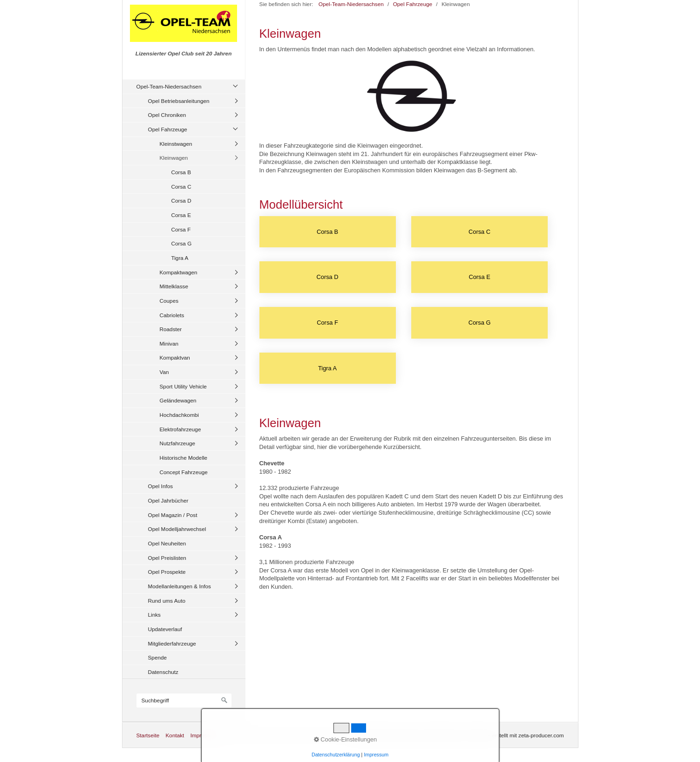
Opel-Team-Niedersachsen (169, 86)
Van (164, 372)
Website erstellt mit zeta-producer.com (517, 735)
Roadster (171, 329)
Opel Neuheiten (167, 543)
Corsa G (182, 243)
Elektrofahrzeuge (180, 429)
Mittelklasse (174, 286)
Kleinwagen (174, 158)
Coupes (169, 301)
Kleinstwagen (176, 144)
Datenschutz (163, 672)
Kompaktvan (175, 357)
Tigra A (180, 258)
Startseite (148, 735)
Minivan (169, 344)
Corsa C (181, 187)
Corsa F (181, 229)
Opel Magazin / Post (173, 515)
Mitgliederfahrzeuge (172, 643)
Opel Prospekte (167, 572)
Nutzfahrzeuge (178, 443)
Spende (158, 657)
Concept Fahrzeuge (184, 472)
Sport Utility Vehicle (183, 386)
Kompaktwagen (179, 272)
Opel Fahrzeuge (168, 129)
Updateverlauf (165, 629)
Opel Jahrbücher (168, 500)
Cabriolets (172, 315)
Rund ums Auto (167, 601)
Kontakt (175, 735)
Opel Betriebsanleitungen (179, 101)
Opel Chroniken (167, 115)
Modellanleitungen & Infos (180, 586)
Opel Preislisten (167, 558)
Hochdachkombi (179, 415)
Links (154, 615)
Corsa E (181, 215)
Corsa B (181, 172)
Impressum (204, 735)
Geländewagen (178, 400)
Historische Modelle (184, 458)
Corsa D (181, 201)
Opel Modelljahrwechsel (177, 529)
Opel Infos (161, 486)
